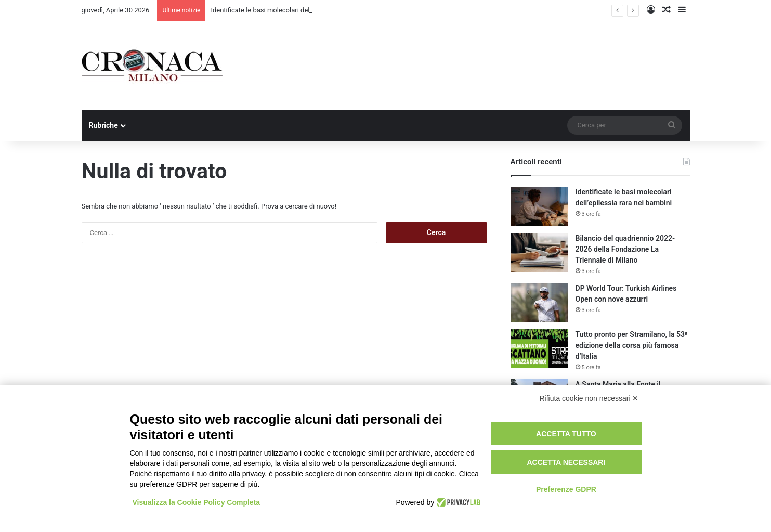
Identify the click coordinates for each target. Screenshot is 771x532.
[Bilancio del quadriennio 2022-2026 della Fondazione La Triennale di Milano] (539, 252)
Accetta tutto (566, 434)
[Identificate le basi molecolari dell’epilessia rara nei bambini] (539, 206)
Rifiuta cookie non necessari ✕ (589, 398)
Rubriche (103, 125)
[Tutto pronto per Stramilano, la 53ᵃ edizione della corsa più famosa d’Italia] (539, 349)
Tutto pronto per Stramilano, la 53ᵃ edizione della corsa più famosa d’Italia (632, 345)
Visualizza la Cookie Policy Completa (197, 502)
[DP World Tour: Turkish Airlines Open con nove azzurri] (539, 302)
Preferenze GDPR (566, 489)
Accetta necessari (566, 462)
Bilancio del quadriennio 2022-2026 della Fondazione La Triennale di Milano (625, 249)
